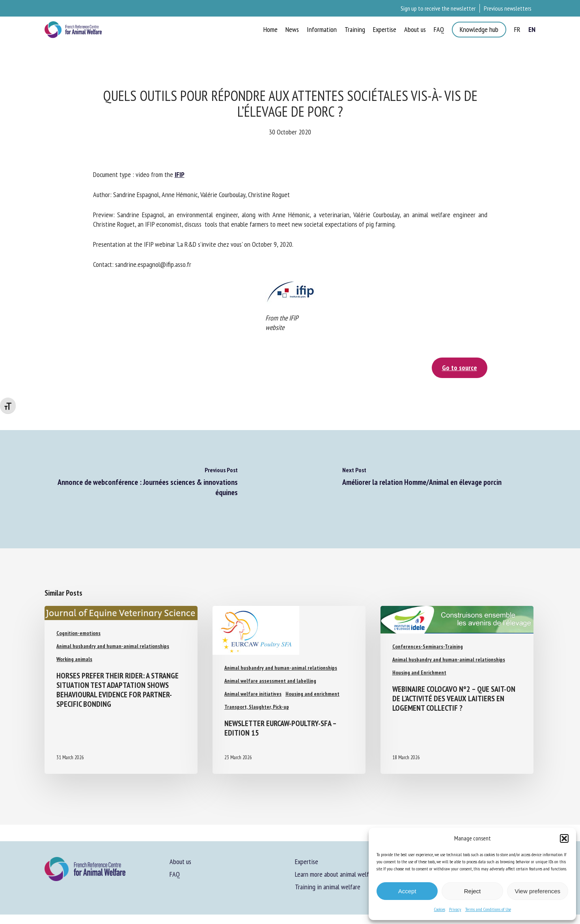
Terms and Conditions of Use (488, 909)
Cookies (440, 909)
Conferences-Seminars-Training (428, 646)
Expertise (307, 862)
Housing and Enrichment (419, 673)
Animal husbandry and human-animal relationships (113, 646)
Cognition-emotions (78, 633)
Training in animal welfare (328, 887)
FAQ (175, 874)
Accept (407, 891)
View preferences (538, 891)
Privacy (455, 909)
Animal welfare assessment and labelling (270, 681)
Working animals (74, 659)
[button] (564, 838)
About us (180, 862)
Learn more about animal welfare (336, 874)
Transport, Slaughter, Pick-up (257, 707)
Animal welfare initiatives (253, 694)
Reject (473, 891)
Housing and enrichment (312, 694)
